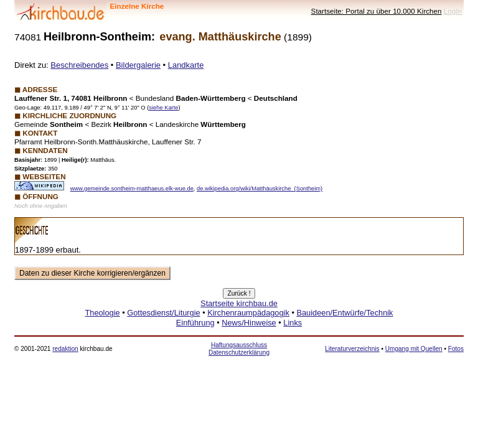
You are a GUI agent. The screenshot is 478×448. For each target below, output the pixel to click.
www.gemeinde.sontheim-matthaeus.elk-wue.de (132, 189)
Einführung (195, 323)
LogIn (453, 11)
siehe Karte (163, 108)
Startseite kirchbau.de (239, 303)
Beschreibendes (79, 65)
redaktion (65, 349)
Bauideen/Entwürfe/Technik (344, 313)
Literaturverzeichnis (352, 349)
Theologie (102, 313)
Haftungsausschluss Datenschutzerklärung (239, 349)
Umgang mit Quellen (414, 349)
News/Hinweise (249, 323)
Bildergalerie (138, 65)
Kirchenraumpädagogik (248, 313)
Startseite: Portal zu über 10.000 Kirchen (377, 11)
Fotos (456, 349)
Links (293, 323)
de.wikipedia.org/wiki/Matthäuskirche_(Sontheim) (260, 189)
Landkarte (186, 65)
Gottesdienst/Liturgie (163, 313)
